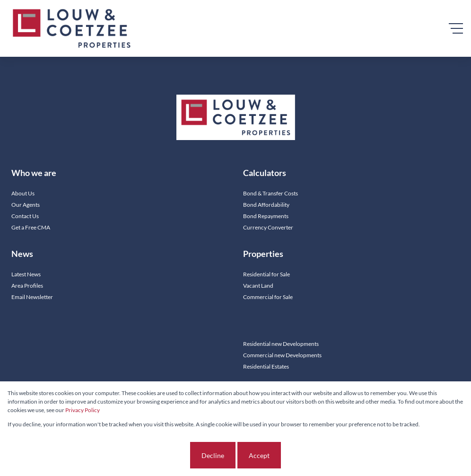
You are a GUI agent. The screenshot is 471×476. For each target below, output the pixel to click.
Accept (259, 455)
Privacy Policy (83, 410)
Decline (213, 455)
